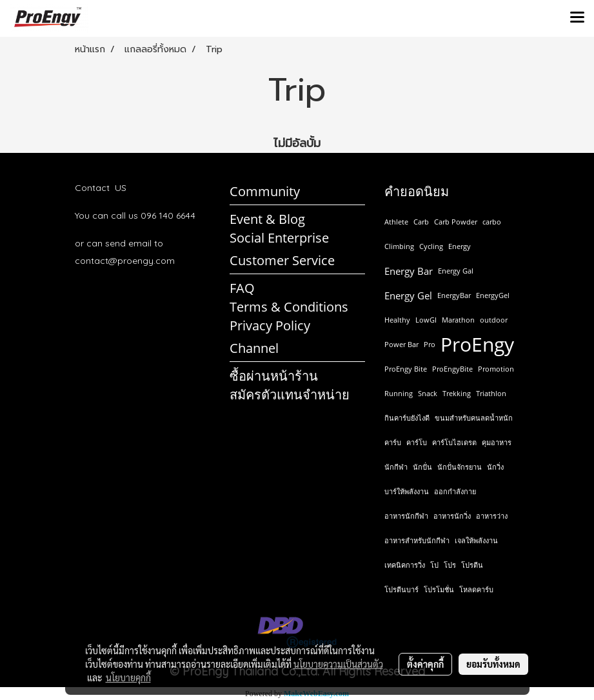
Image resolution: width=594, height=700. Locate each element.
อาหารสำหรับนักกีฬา (417, 540)
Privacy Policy (270, 325)
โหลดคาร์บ (476, 589)
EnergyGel (493, 295)
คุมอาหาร (497, 442)
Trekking (457, 393)
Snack (428, 393)
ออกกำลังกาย (455, 491)
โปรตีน (472, 565)
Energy (460, 246)
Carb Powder (456, 222)
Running (399, 393)
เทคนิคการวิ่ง (405, 565)
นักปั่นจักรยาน (460, 467)
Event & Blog (267, 219)
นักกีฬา (396, 467)
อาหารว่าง (492, 516)
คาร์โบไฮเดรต (454, 442)
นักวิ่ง (495, 467)
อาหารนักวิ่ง (452, 516)
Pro (430, 344)
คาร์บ (393, 442)
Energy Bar (409, 271)
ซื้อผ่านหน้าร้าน (274, 376)
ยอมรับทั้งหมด (493, 664)
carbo (492, 222)
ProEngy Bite (406, 369)
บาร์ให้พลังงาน (407, 491)
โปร (450, 565)
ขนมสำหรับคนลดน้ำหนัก (474, 418)
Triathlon (491, 393)
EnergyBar (454, 295)
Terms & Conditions (289, 307)
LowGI (426, 320)
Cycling (431, 246)
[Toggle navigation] (577, 18)
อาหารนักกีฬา (406, 516)
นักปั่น (422, 467)
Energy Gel (408, 295)
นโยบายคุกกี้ (128, 677)
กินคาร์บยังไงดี (407, 418)
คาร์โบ (417, 442)
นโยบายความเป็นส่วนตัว (338, 664)
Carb (421, 222)
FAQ (242, 288)
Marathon (458, 320)
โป (434, 565)
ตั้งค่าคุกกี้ (425, 664)
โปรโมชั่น (439, 589)
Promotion (496, 369)
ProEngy (477, 345)
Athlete (396, 222)
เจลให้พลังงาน (476, 540)
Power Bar (401, 344)
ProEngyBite (452, 369)
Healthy (397, 320)
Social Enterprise (279, 238)
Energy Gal (456, 271)
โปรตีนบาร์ (401, 589)
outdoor (494, 320)
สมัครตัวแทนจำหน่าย (290, 395)
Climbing (399, 246)
